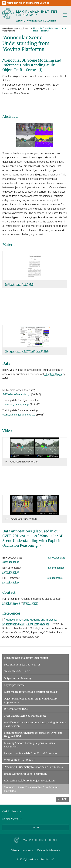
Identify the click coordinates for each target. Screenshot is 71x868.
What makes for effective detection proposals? (31, 692)
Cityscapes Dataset (15, 685)
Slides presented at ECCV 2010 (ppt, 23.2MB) (27, 351)
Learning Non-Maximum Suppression (26, 658)
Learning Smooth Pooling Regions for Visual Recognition (30, 745)
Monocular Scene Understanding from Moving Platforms (31, 789)
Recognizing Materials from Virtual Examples (30, 753)
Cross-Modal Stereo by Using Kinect (25, 716)
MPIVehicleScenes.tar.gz (17, 394)
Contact (35, 827)
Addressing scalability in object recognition (29, 781)
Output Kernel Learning (18, 678)
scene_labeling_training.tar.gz (19, 415)
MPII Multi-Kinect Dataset (19, 760)
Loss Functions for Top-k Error (22, 665)
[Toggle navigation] (65, 15)
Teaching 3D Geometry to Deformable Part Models (33, 767)
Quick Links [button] (12, 811)
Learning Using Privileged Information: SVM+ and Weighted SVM (33, 735)
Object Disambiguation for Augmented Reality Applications (31, 700)
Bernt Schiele (31, 603)
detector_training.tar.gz (16, 404)
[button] (66, 3)
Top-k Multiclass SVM (17, 671)
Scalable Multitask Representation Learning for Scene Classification (35, 724)
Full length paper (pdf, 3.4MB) (20, 284)
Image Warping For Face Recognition (25, 774)
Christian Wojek (53, 374)
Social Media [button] (13, 819)
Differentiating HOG (16, 709)
